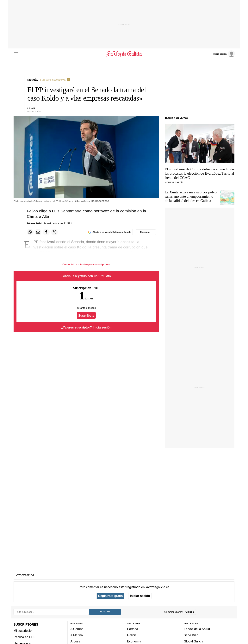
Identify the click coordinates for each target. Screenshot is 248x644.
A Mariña (77, 635)
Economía (134, 641)
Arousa (75, 641)
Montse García (174, 182)
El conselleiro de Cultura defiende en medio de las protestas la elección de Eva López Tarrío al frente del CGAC (199, 173)
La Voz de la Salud (197, 629)
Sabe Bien (191, 635)
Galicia (132, 635)
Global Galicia (194, 641)
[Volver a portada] (124, 54)
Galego (190, 612)
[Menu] (16, 54)
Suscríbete (86, 316)
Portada (133, 629)
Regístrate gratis (110, 596)
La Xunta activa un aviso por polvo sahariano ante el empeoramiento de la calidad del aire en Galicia (191, 196)
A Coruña (77, 629)
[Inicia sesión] (224, 54)
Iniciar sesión (140, 596)
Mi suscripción (23, 631)
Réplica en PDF (25, 637)
